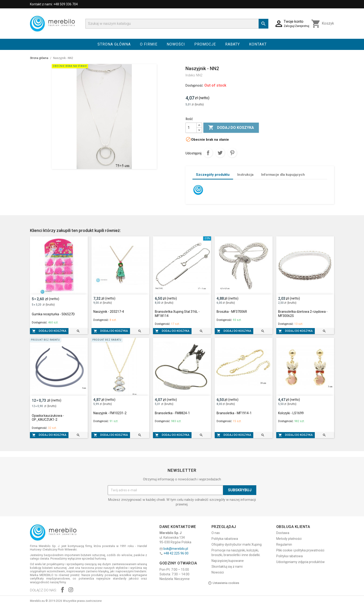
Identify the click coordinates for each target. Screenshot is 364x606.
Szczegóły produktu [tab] (213, 175)
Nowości (176, 44)
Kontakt (258, 44)
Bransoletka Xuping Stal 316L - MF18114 (177, 314)
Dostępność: (194, 85)
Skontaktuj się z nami (227, 567)
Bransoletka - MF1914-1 (234, 413)
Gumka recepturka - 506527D (53, 314)
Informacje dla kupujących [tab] (283, 175)
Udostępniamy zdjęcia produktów (301, 562)
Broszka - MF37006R (232, 312)
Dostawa (283, 533)
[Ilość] (191, 128)
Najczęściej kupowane (228, 561)
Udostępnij (208, 153)
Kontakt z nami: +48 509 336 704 (54, 4)
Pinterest (232, 153)
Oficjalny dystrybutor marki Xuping (237, 544)
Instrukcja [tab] (245, 175)
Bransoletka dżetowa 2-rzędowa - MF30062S (303, 314)
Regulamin (284, 544)
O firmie (149, 44)
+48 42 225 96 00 (176, 553)
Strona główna (114, 44)
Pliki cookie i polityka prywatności (300, 550)
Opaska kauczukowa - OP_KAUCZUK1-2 (48, 418)
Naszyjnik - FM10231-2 (110, 413)
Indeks (190, 75)
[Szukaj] (177, 24)
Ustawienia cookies (224, 583)
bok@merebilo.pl (176, 549)
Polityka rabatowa (225, 539)
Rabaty (232, 44)
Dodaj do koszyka (231, 128)
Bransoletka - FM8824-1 (172, 413)
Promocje (205, 44)
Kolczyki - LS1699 (291, 413)
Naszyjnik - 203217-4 (109, 312)
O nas (216, 533)
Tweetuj (220, 153)
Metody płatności (289, 539)
